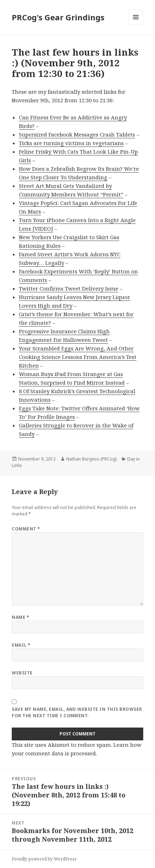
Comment (26, 529)
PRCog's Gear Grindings (58, 17)
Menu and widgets (136, 24)
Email (21, 645)
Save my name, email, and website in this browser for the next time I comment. (77, 712)
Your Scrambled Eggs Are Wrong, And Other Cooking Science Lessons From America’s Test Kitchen (78, 357)
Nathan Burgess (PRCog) (91, 459)
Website (22, 673)
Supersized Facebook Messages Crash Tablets (77, 134)
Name (20, 617)
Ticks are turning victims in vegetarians (71, 143)
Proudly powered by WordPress (44, 859)
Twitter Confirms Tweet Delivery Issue (69, 288)
